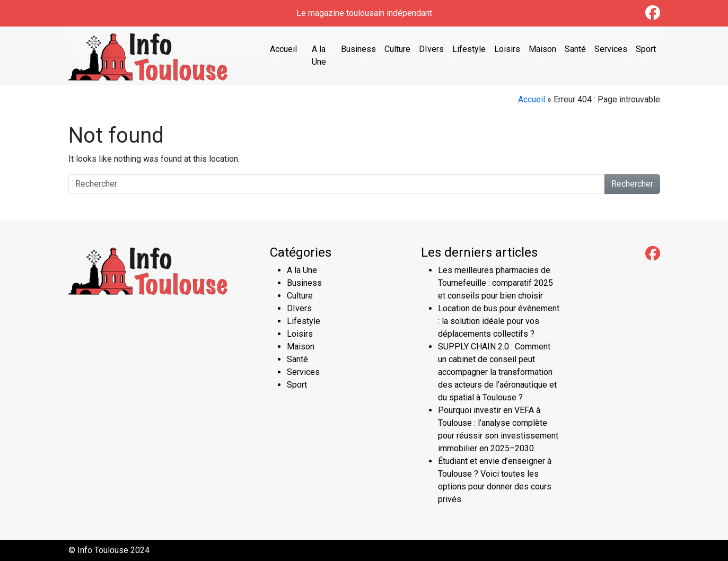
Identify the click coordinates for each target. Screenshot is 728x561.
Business (358, 49)
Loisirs (507, 49)
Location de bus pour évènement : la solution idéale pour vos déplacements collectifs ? (499, 321)
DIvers (431, 49)
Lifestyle (469, 49)
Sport (646, 49)
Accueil (283, 49)
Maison (542, 49)
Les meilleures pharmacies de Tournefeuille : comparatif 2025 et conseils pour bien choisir (495, 283)
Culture (397, 49)
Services (611, 49)
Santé (575, 49)
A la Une (319, 55)
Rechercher (632, 184)
